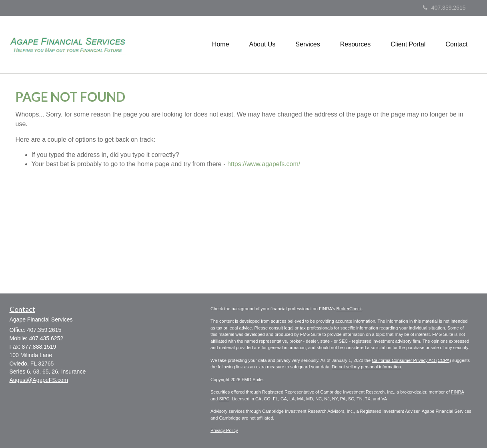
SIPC (224, 399)
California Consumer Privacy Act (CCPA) (411, 360)
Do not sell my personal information (366, 367)
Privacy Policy (224, 430)
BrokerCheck (349, 309)
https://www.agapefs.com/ (264, 164)
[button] (263, 44)
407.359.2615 (444, 8)
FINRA (457, 392)
